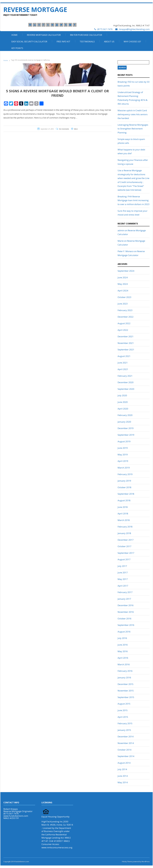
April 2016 (123, 658)
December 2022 (126, 317)
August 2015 (124, 704)
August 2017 (124, 559)
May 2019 (123, 455)
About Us (109, 42)
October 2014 (124, 750)
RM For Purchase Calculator (86, 35)
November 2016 (126, 612)
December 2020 (126, 382)
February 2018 (125, 527)
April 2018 (123, 514)
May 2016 (123, 651)
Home (14, 35)
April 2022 (123, 330)
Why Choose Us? (132, 42)
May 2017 (123, 579)
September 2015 (126, 697)
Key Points (17, 48)
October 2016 (124, 619)
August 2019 (124, 441)
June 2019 (123, 448)
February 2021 (125, 376)
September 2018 (126, 494)
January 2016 (124, 678)
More (76, 129)
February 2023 (125, 310)
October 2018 (124, 487)
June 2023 (123, 304)
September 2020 (126, 389)
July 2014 (122, 769)
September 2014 (126, 756)
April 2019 (123, 461)
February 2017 (125, 592)
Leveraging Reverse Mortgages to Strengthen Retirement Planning (133, 129)
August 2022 (124, 323)
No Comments (64, 129)
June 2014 (123, 776)
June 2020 (123, 402)
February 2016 (125, 671)
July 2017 (122, 566)
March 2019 (124, 468)
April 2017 (123, 586)
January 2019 (124, 481)
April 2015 (123, 717)
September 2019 (126, 435)
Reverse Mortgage (35, 10)
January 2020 (124, 422)
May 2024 (123, 284)
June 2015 (123, 710)
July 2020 (122, 395)
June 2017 (123, 573)
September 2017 (126, 553)
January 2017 (124, 599)
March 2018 (124, 520)
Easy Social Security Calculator (29, 42)
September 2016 (126, 625)
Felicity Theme (127, 862)
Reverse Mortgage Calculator (44, 35)
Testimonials (87, 42)
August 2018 (124, 500)
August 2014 (124, 763)
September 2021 (126, 350)
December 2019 (126, 428)
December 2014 (126, 736)
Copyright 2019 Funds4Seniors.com (16, 862)
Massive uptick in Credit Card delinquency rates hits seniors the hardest (133, 114)
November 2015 (126, 691)
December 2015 (126, 684)
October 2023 (124, 297)
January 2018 (124, 533)
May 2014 (123, 782)
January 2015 (124, 730)
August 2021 (124, 356)
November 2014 (126, 743)
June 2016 (123, 645)
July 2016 (122, 638)
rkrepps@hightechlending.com (134, 29)
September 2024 (126, 271)
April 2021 (123, 369)
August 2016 (124, 632)
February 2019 (125, 474)
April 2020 (123, 409)
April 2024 (123, 291)
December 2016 (126, 605)
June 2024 (123, 277)
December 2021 (126, 336)
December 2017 (126, 540)
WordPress (145, 862)
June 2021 (123, 363)
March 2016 (124, 664)
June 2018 (123, 507)
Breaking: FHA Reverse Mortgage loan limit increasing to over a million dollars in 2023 (134, 200)
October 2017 (124, 546)
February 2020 (125, 415)
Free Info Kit (63, 42)
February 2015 (125, 723)
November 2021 (126, 343)
